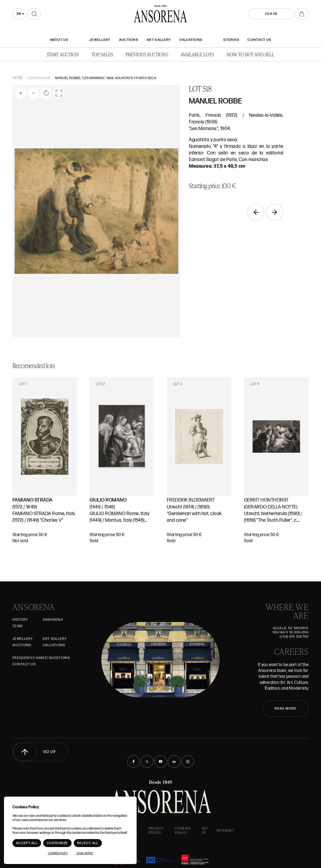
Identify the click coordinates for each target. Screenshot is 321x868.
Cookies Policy (183, 831)
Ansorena (53, 620)
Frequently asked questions (41, 658)
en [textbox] (19, 14)
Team (17, 626)
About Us (59, 40)
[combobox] (19, 14)
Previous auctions (147, 54)
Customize (57, 843)
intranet (225, 831)
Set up (205, 831)
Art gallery (159, 40)
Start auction (63, 54)
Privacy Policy (156, 831)
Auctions (129, 40)
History (20, 620)
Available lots (197, 54)
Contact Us (259, 40)
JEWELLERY (100, 40)
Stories (231, 40)
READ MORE (285, 709)
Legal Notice (85, 853)
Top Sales (102, 54)
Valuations (191, 40)
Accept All (27, 843)
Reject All (88, 843)
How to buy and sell (250, 54)
